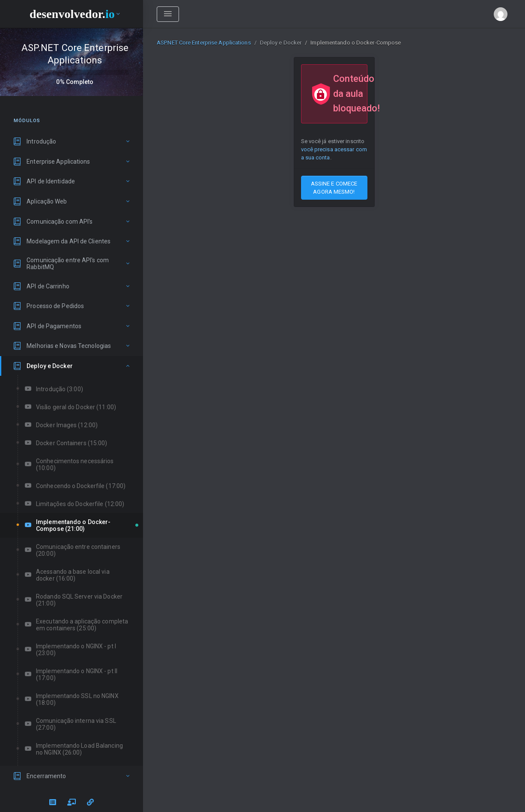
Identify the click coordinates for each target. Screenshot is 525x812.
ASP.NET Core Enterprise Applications (204, 43)
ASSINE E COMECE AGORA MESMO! (334, 188)
